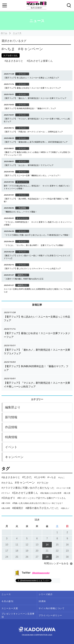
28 (47, 557)
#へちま (52, 477)
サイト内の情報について (52, 608)
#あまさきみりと (11, 477)
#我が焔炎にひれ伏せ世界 (51, 493)
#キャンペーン (25, 483)
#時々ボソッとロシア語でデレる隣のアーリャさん (42, 498)
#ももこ (62, 477)
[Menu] (5, 6)
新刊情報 (11, 417)
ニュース (17, 33)
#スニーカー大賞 (64, 488)
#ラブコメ (6, 493)
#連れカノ (65, 508)
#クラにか (43, 483)
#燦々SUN (6, 503)
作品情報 (11, 427)
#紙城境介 (18, 508)
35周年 (42, 601)
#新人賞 (67, 493)
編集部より (13, 407)
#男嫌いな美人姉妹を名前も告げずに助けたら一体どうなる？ (38, 503)
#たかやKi (40, 477)
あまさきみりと (14, 61)
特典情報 (11, 437)
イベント (11, 447)
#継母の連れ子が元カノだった (42, 508)
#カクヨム (7, 483)
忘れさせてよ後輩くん (40, 61)
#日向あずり (8, 498)
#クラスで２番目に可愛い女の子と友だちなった (28, 488)
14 (47, 545)
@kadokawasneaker (41, 573)
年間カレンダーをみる (56, 563)
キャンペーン (30, 49)
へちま (8, 49)
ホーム (4, 33)
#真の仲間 (6, 508)
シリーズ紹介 (46, 594)
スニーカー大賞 (10, 608)
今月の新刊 (7, 601)
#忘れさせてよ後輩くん (25, 493)
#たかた (27, 477)
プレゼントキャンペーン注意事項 (18, 615)
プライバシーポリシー (50, 615)
